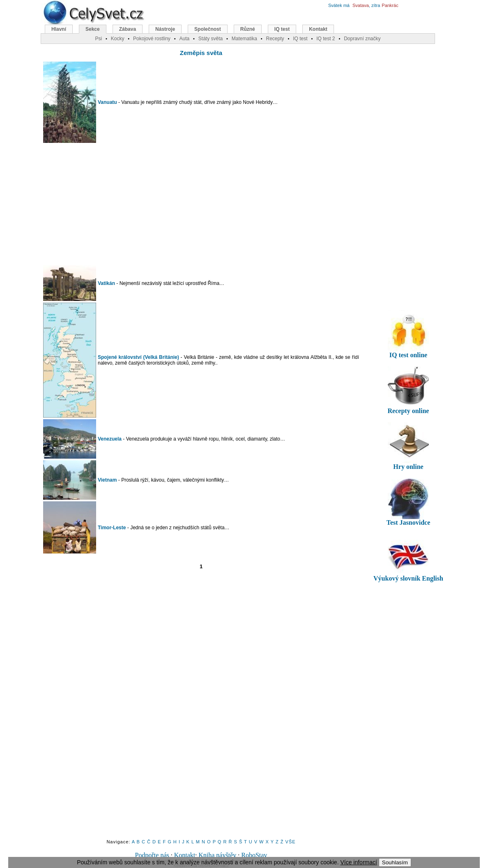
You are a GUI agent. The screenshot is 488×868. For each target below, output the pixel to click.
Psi (98, 39)
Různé (248, 29)
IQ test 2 (326, 39)
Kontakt (185, 855)
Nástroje (165, 29)
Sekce (93, 29)
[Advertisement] (201, 204)
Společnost (208, 29)
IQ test (282, 29)
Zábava (128, 29)
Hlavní (59, 29)
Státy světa (211, 39)
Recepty (275, 39)
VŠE (291, 842)
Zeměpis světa (201, 53)
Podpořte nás (152, 855)
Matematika (244, 39)
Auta (184, 39)
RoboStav (254, 855)
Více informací (358, 862)
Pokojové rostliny (152, 39)
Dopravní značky (362, 39)
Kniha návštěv (217, 855)
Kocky (118, 39)
